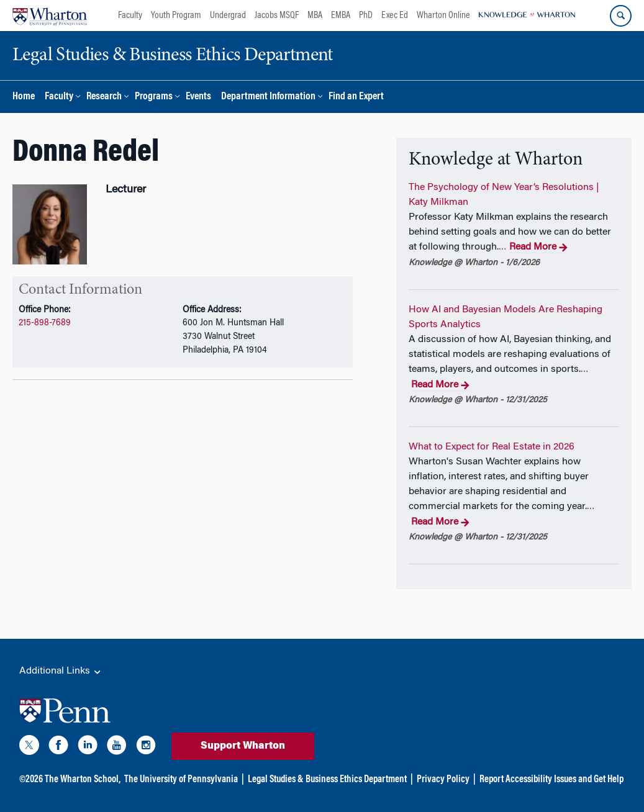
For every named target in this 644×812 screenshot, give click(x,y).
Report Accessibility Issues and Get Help (551, 780)
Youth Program (176, 16)
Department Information (268, 97)
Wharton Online (443, 16)
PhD (366, 16)
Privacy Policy (443, 780)
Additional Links (61, 672)
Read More (538, 248)
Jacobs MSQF (277, 16)
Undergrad (228, 16)
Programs (154, 97)
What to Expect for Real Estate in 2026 (492, 447)
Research (104, 97)
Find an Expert (356, 97)
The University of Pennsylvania (181, 780)
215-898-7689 (45, 323)
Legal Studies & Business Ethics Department (327, 780)
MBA (315, 16)
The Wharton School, (83, 780)
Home (24, 97)
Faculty (130, 16)
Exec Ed (395, 16)
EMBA (341, 16)
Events (198, 97)
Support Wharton (243, 746)
